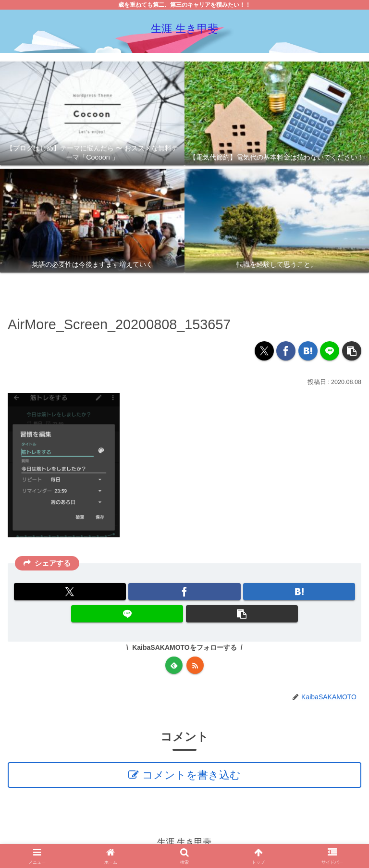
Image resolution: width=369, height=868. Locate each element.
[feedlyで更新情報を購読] (174, 665)
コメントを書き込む (191, 775)
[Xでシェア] (264, 351)
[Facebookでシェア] (286, 351)
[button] (352, 351)
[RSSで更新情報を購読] (195, 665)
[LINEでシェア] (330, 351)
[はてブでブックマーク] (308, 351)
